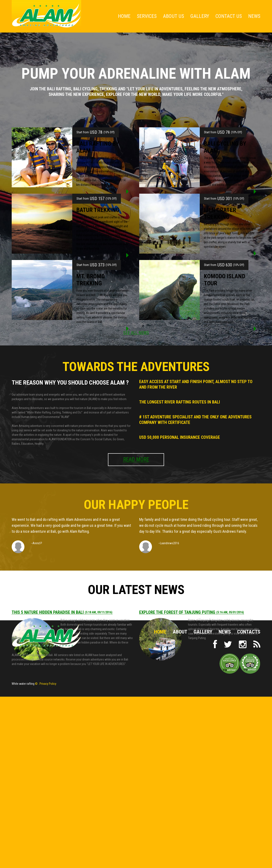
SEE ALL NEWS (136, 333)
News (254, 16)
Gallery (200, 16)
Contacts (249, 632)
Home (124, 16)
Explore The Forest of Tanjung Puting (192, 612)
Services (147, 16)
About (180, 632)
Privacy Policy (48, 684)
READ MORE (136, 460)
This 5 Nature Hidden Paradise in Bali (62, 612)
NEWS (225, 632)
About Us (174, 16)
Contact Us (229, 16)
